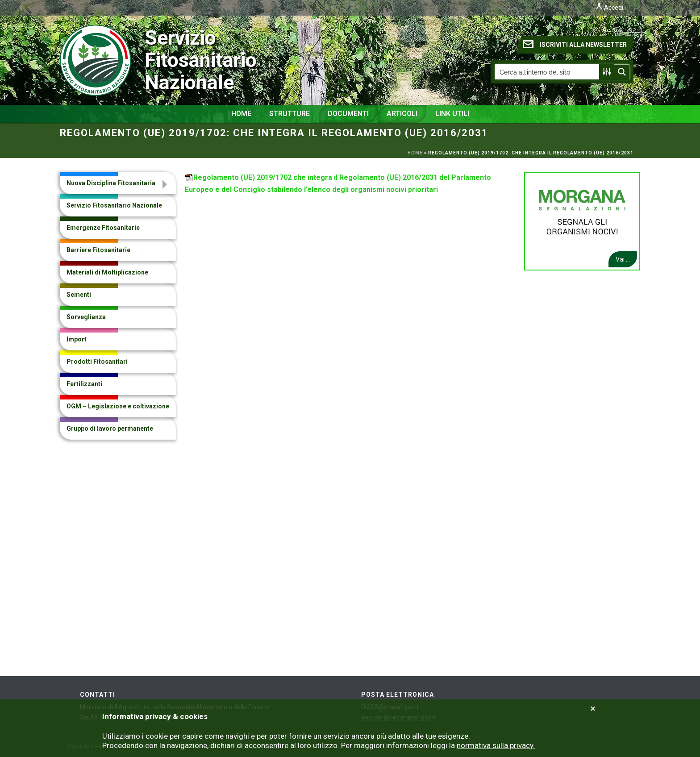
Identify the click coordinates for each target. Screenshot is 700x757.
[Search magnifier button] (622, 72)
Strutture (290, 114)
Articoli (402, 114)
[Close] (593, 709)
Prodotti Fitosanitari (97, 362)
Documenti (348, 114)
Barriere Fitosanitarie (98, 250)
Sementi (79, 295)
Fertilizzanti (84, 384)
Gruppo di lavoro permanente (110, 428)
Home (241, 114)
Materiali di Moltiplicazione (107, 272)
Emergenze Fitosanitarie (103, 228)
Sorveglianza (86, 317)
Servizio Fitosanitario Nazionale (123, 60)
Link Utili (452, 114)
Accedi (609, 8)
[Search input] (547, 72)
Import (77, 339)
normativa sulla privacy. (496, 745)
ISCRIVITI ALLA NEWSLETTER (575, 44)
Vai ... (623, 259)
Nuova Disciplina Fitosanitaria (111, 183)
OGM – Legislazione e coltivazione (118, 406)
